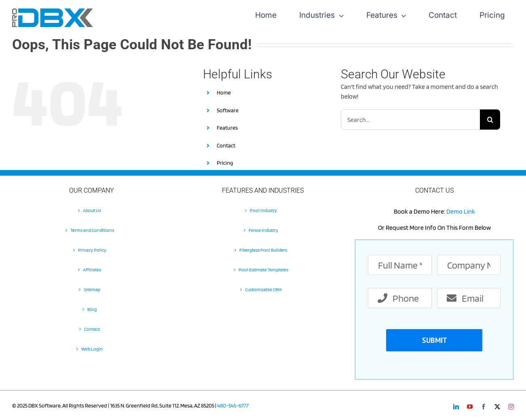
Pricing (225, 163)
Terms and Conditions (92, 230)
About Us (92, 210)
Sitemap (92, 289)
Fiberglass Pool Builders (263, 250)
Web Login (92, 349)
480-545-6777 (233, 405)
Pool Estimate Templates (263, 270)
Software (228, 110)
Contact (226, 145)
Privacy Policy (92, 250)
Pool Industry (263, 210)
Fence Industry (263, 230)
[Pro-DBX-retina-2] (53, 12)
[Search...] (410, 120)
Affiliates (92, 270)
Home (224, 92)
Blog (92, 309)
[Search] (490, 120)
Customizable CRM (263, 289)
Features (227, 128)
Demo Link (461, 211)
